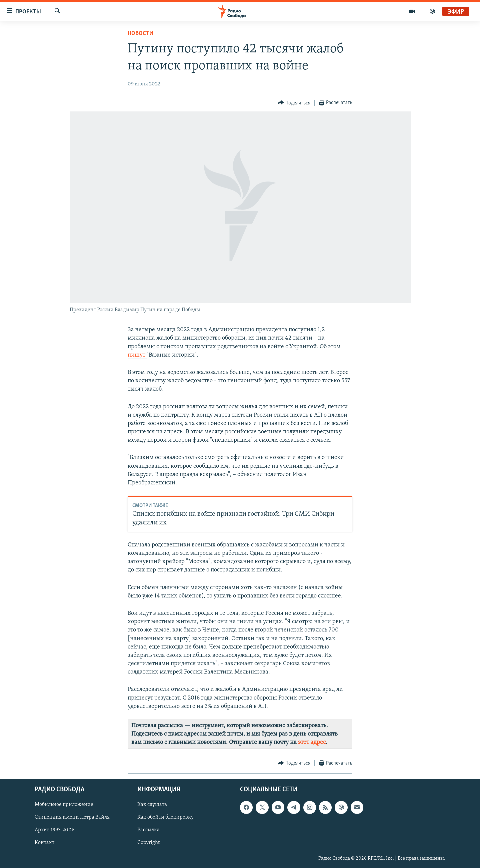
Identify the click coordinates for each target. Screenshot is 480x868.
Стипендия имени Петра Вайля (72, 817)
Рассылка (148, 830)
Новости (140, 34)
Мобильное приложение (64, 805)
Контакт (44, 843)
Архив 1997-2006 (54, 830)
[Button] (294, 103)
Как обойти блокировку (165, 817)
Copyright (148, 843)
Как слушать (152, 805)
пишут (137, 355)
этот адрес (312, 742)
